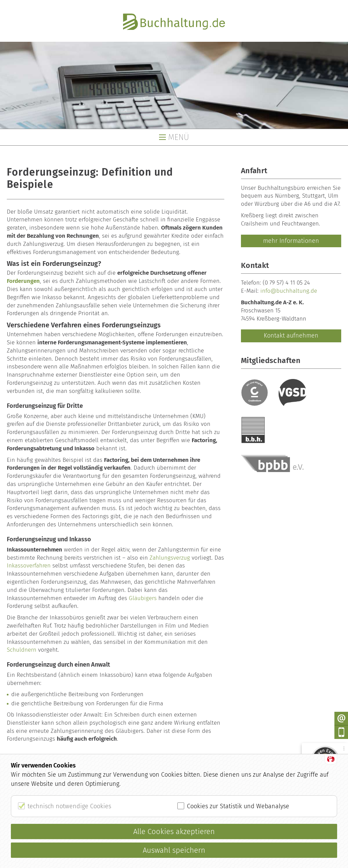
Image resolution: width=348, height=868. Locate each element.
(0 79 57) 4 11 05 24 (286, 283)
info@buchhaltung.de (289, 291)
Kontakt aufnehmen (291, 336)
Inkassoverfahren (29, 566)
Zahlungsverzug (170, 558)
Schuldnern (22, 650)
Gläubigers (143, 598)
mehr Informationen (291, 241)
